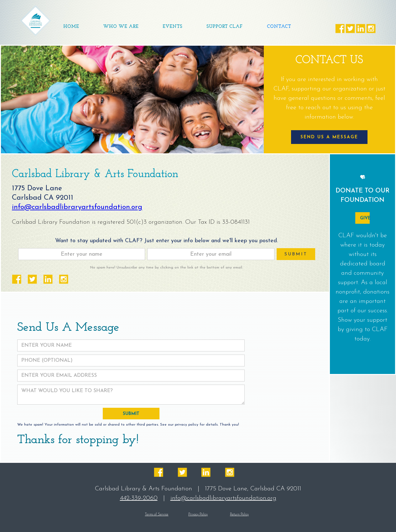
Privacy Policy (198, 515)
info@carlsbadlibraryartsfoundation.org (77, 207)
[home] (35, 21)
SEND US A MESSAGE (329, 137)
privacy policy (187, 425)
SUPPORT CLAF (224, 27)
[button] (172, 27)
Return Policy (239, 515)
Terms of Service (156, 515)
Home (71, 27)
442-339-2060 (139, 498)
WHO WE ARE (121, 27)
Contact (279, 27)
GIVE (365, 218)
